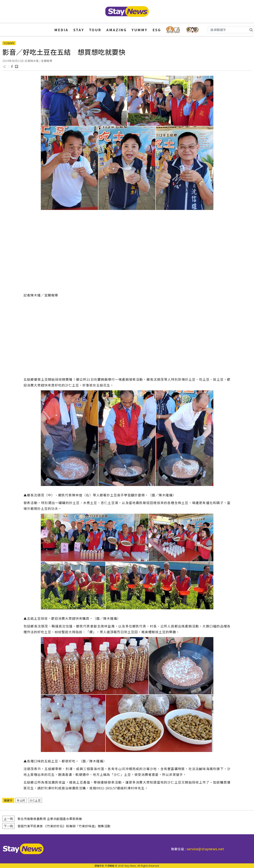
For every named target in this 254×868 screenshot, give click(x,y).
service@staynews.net (205, 849)
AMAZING (117, 30)
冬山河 (21, 800)
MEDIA (61, 30)
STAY (79, 30)
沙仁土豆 (35, 800)
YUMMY (140, 30)
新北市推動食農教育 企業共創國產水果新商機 (50, 819)
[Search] (231, 30)
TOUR (95, 30)
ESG (157, 30)
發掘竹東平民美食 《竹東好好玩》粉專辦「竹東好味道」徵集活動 (64, 826)
